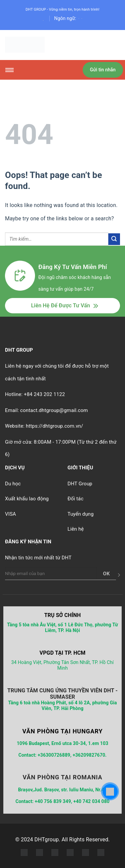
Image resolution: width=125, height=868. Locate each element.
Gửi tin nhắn (103, 70)
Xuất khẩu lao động (27, 499)
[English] (79, 18)
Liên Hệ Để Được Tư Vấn (60, 305)
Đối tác (76, 499)
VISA (10, 514)
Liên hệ (76, 529)
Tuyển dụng (81, 514)
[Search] (43, 20)
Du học (13, 484)
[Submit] (114, 239)
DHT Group (80, 484)
